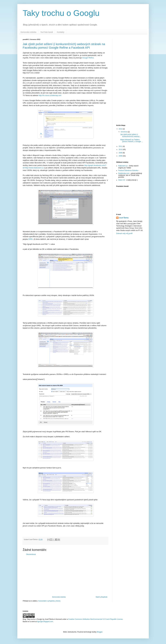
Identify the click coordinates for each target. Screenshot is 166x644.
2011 (121, 146)
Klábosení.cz (123, 166)
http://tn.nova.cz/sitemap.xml (50, 95)
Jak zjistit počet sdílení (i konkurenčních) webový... (130, 135)
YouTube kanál (46, 32)
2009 (121, 153)
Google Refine (88, 58)
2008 (121, 156)
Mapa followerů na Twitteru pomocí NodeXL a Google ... (131, 141)
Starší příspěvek (102, 597)
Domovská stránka (28, 32)
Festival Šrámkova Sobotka (128, 171)
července (124, 132)
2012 (121, 129)
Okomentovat (31, 554)
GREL (31, 239)
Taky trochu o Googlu (61, 13)
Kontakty (61, 32)
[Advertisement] (65, 576)
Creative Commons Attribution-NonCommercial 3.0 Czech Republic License (95, 619)
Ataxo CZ (122, 180)
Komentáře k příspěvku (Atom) (49, 601)
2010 (121, 150)
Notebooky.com (124, 173)
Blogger (100, 632)
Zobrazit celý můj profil (124, 233)
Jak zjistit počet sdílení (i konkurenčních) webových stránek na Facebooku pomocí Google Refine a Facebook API (64, 46)
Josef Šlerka (124, 218)
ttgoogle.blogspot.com (45, 622)
